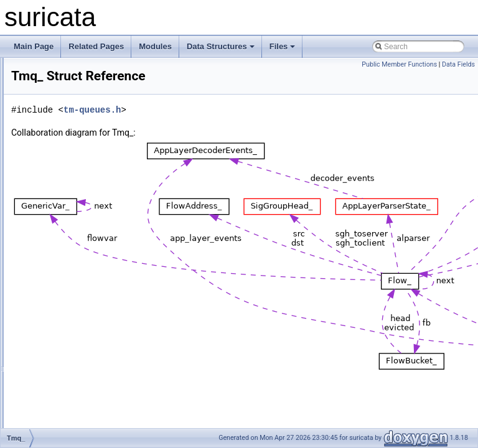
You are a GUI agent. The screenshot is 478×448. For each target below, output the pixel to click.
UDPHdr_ (57, 358)
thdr (48, 85)
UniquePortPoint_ (70, 372)
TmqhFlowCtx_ (66, 276)
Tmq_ (51, 249)
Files (283, 46)
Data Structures (221, 46)
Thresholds (59, 208)
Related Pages (96, 46)
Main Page (34, 46)
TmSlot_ (55, 304)
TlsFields (56, 222)
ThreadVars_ (62, 167)
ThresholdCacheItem (76, 180)
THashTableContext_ (76, 71)
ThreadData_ (63, 112)
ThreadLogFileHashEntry (82, 139)
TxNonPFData (65, 345)
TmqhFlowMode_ (70, 290)
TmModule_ (61, 235)
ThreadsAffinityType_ (76, 153)
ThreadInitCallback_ (74, 126)
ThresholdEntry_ (68, 194)
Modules (155, 46)
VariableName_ (67, 413)
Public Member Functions (399, 64)
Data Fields (458, 64)
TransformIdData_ (71, 331)
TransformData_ (68, 317)
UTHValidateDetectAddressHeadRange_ (109, 386)
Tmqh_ (53, 263)
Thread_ (55, 98)
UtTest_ (54, 399)
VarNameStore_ (68, 427)
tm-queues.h (248, 110)
